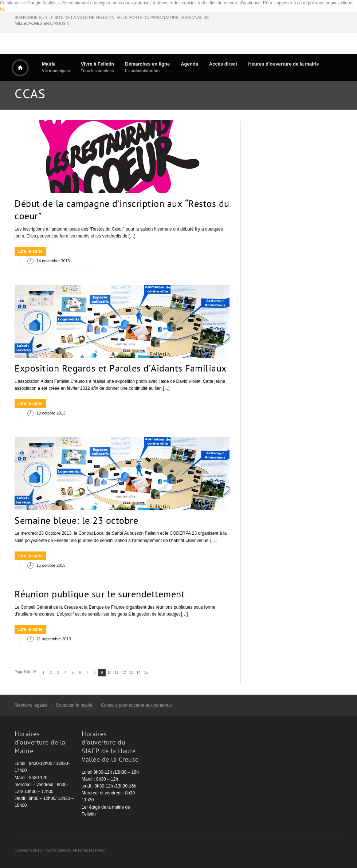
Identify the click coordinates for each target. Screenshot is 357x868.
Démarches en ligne (147, 67)
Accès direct (223, 64)
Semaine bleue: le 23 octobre (76, 522)
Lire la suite (30, 251)
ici (2, 9)
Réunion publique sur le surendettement (100, 595)
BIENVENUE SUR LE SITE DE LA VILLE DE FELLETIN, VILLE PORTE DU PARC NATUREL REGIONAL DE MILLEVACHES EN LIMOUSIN (112, 21)
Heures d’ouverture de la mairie (283, 64)
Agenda (189, 64)
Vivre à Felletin (98, 67)
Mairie (56, 67)
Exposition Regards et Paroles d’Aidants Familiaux (121, 369)
